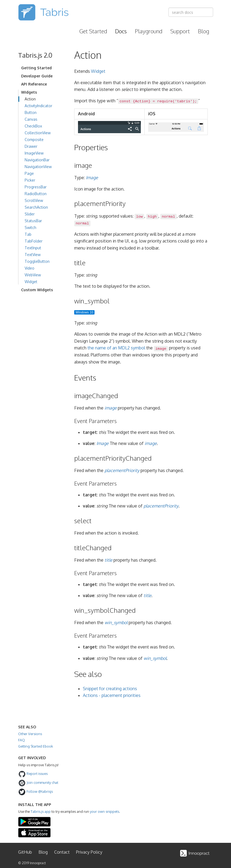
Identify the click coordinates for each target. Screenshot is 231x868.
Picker (30, 180)
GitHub (25, 852)
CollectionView (38, 133)
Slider (30, 214)
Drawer (31, 146)
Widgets (29, 92)
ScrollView (34, 200)
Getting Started (36, 68)
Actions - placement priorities (112, 695)
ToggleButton (37, 261)
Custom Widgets (37, 290)
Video (30, 268)
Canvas (31, 119)
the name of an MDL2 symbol (116, 348)
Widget (31, 282)
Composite (34, 140)
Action (30, 99)
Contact (62, 852)
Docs (121, 31)
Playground (149, 31)
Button (31, 112)
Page (29, 173)
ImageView (34, 153)
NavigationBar (37, 160)
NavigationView (38, 167)
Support (180, 31)
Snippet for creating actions (110, 689)
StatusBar (33, 221)
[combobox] (191, 12)
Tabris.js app (41, 811)
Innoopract (38, 863)
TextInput (33, 248)
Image (92, 178)
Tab (28, 234)
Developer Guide (37, 76)
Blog (204, 31)
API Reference (34, 84)
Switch (30, 227)
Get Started (93, 31)
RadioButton (36, 194)
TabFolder (34, 241)
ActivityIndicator (38, 106)
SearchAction (36, 207)
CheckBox (33, 126)
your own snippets (105, 811)
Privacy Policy (89, 852)
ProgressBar (36, 187)
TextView (33, 255)
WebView (33, 275)
